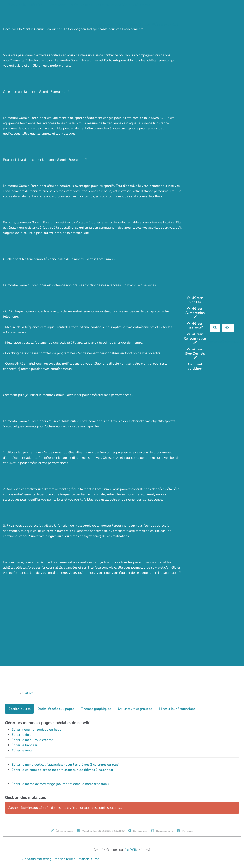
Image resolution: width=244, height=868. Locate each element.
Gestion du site (19, 709)
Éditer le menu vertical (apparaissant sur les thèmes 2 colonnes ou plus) (66, 765)
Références (138, 831)
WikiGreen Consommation (195, 338)
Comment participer (195, 366)
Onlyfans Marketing (37, 859)
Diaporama (162, 831)
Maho (222, 337)
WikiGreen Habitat (195, 326)
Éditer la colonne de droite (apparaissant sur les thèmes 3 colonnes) (62, 770)
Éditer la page (62, 831)
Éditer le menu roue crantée (32, 740)
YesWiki (131, 850)
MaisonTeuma (66, 859)
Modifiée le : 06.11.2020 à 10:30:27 (101, 831)
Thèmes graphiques (96, 709)
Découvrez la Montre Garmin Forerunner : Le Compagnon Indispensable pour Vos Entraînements (78, 4)
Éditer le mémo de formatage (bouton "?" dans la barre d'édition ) (60, 784)
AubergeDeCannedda (225, 342)
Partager (185, 831)
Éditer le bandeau (25, 745)
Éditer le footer (23, 750)
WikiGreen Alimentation (195, 312)
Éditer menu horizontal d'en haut (36, 729)
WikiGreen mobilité (195, 300)
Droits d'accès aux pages (56, 709)
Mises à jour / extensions (177, 709)
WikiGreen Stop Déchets (195, 353)
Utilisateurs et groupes (135, 709)
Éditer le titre (21, 735)
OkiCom (28, 693)
